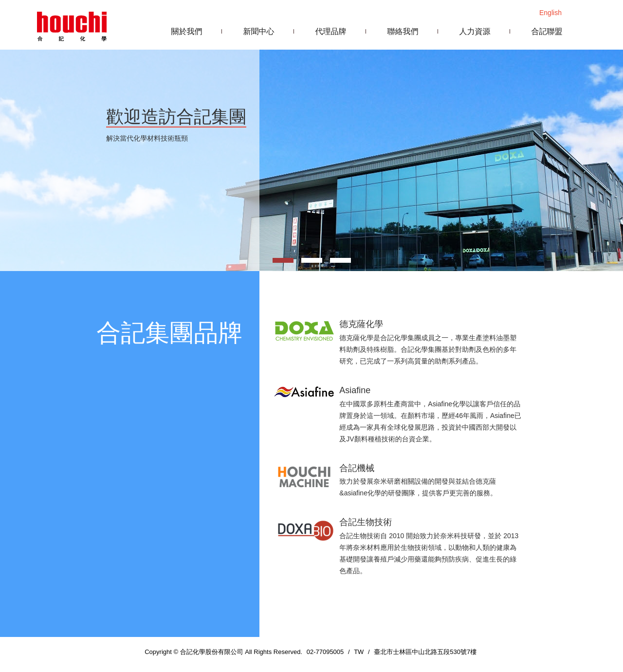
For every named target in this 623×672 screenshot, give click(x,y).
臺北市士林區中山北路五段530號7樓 (425, 652)
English (550, 13)
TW (359, 652)
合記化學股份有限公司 (72, 25)
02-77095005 (325, 652)
